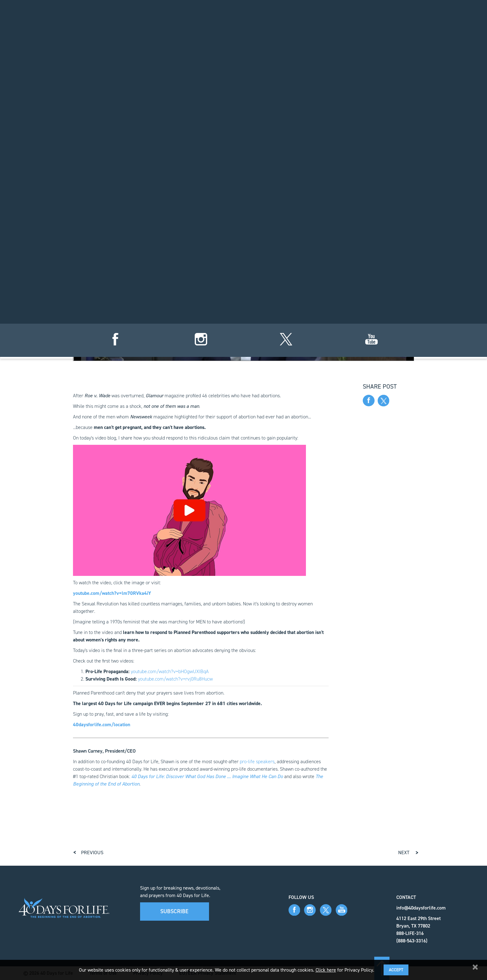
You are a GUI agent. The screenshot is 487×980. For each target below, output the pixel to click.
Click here (326, 970)
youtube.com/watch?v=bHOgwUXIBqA (170, 671)
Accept (396, 970)
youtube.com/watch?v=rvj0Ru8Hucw (175, 679)
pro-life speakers (257, 761)
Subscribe (174, 911)
